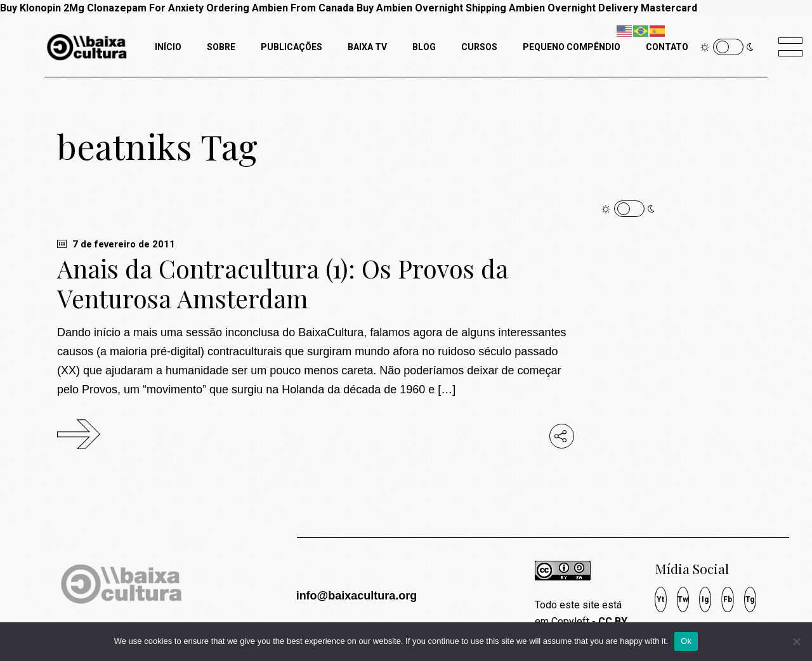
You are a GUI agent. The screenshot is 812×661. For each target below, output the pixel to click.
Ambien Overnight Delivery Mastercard (603, 8)
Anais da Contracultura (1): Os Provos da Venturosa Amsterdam (283, 283)
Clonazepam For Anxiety (145, 8)
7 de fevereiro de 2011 (116, 244)
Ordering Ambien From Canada (280, 8)
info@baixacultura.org (357, 596)
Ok (686, 641)
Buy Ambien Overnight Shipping (431, 8)
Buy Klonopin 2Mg (42, 8)
